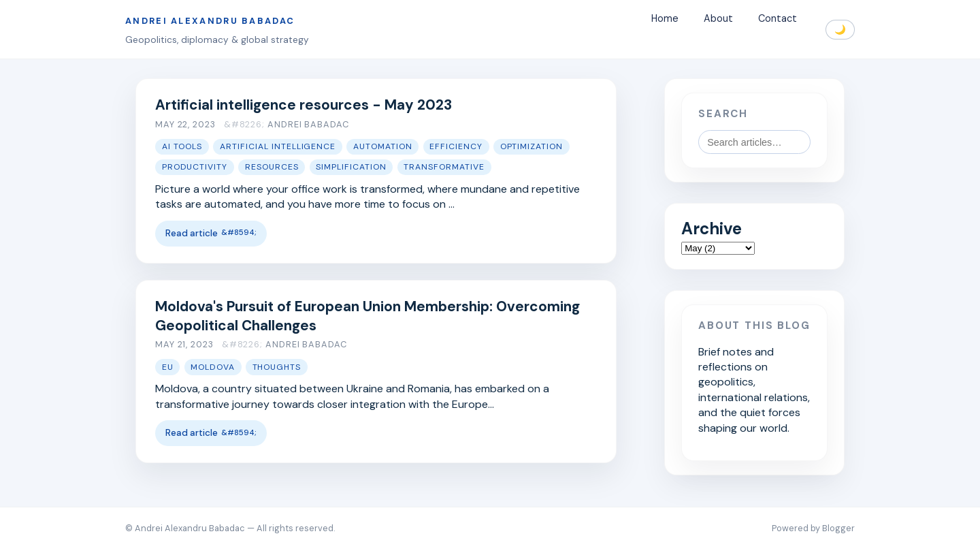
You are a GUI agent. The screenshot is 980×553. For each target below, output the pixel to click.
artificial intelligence (278, 146)
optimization (532, 146)
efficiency (456, 146)
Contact (778, 19)
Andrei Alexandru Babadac (210, 21)
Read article (192, 233)
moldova (213, 367)
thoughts (277, 367)
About (718, 19)
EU (168, 367)
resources (272, 167)
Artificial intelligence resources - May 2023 (304, 105)
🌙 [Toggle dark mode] (840, 30)
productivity (195, 167)
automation (383, 146)
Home (665, 19)
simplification (351, 167)
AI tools (182, 146)
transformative (444, 167)
